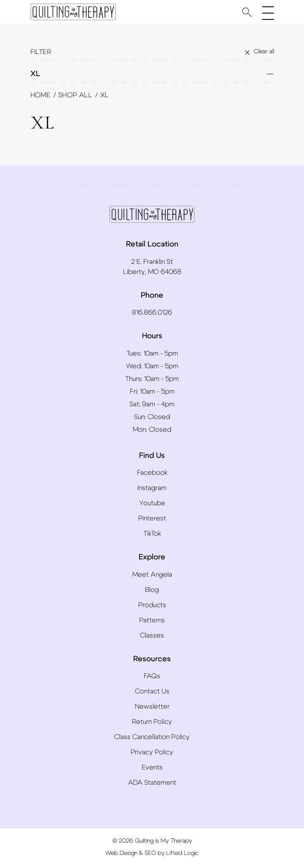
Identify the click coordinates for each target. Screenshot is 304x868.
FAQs (152, 676)
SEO (150, 853)
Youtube (152, 503)
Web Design (121, 853)
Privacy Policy (152, 752)
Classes (152, 635)
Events (152, 767)
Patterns (152, 620)
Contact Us (152, 691)
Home (41, 95)
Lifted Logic (182, 853)
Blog (152, 590)
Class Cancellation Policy (152, 737)
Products (152, 605)
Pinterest (152, 518)
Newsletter (152, 706)
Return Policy (152, 722)
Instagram (152, 488)
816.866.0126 (152, 312)
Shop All (75, 95)
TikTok (152, 534)
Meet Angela (152, 575)
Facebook (152, 473)
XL (152, 74)
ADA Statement (152, 783)
